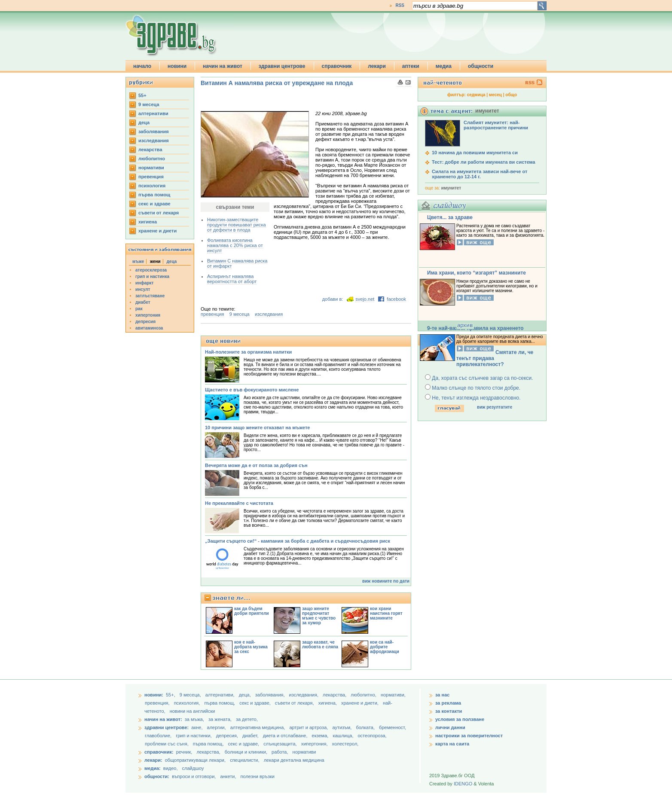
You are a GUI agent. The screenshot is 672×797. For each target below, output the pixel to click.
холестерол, (345, 744)
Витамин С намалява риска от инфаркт (237, 263)
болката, (366, 727)
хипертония (148, 315)
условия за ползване (460, 719)
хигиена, (328, 703)
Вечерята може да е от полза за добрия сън (256, 465)
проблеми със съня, (167, 744)
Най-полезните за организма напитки (248, 352)
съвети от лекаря (159, 213)
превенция (151, 177)
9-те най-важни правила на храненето (475, 328)
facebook (396, 299)
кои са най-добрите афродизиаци (385, 647)
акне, (197, 727)
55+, (171, 695)
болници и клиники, (246, 752)
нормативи (151, 168)
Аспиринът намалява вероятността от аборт (232, 279)
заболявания (154, 131)
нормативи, (393, 695)
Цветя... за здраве (450, 217)
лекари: (153, 760)
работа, (280, 752)
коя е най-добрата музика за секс (251, 647)
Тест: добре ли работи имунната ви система (484, 162)
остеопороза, (372, 736)
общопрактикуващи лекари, (195, 760)
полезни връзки (258, 776)
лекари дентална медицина (294, 760)
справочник (337, 66)
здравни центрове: (166, 727)
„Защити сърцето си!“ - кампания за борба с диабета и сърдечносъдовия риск (298, 541)
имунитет (451, 188)
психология (152, 186)
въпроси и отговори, (194, 776)
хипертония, (315, 744)
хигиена (148, 222)
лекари (377, 66)
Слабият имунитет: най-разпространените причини (496, 125)
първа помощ (154, 195)
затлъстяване (150, 296)
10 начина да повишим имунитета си (475, 153)
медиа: (153, 768)
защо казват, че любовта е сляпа (320, 644)
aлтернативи (153, 113)
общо (511, 95)
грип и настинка (152, 276)
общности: (157, 776)
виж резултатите (495, 407)
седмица (476, 95)
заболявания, (271, 695)
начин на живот (223, 66)
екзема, (321, 736)
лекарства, (335, 695)
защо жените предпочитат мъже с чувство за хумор (319, 616)
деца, (246, 695)
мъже (138, 261)
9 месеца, (191, 695)
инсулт (143, 289)
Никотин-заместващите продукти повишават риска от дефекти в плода (237, 225)
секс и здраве (154, 204)
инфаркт (145, 283)
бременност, (393, 727)
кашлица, (344, 736)
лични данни (450, 727)
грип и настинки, (194, 736)
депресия (145, 322)
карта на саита (452, 744)
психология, (188, 703)
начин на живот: (163, 719)
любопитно (152, 159)
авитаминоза (149, 328)
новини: (154, 695)
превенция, (158, 703)
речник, (184, 752)
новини (177, 66)
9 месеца (149, 104)
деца (144, 122)
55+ (142, 95)
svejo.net (365, 299)
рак (139, 309)
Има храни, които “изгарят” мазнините (477, 273)
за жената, (220, 719)
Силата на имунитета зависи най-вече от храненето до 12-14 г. (480, 174)
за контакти (449, 711)
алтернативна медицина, (258, 727)
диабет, (251, 736)
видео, (171, 768)
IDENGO (463, 784)
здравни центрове (282, 66)
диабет (143, 302)
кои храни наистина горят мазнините (386, 613)
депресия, (228, 736)
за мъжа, (194, 719)
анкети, (228, 776)
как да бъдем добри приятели (252, 611)
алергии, (217, 727)
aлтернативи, (221, 695)
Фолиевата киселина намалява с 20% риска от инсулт (235, 245)
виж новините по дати (386, 581)
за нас (442, 695)
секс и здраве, (256, 703)
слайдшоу (193, 768)
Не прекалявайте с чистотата (239, 503)
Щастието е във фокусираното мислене (252, 390)
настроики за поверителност (469, 736)
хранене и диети (157, 231)
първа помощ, (220, 703)
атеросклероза (151, 270)
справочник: (159, 752)
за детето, (247, 719)
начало (142, 66)
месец (495, 95)
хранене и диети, (360, 703)
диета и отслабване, (286, 736)
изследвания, (304, 695)
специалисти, (244, 760)
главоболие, (159, 736)
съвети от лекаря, (295, 703)
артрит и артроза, (309, 727)
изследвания (154, 140)
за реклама (448, 703)
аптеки (411, 66)
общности (481, 66)
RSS (400, 5)
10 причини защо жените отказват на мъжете (257, 428)
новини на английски (192, 711)
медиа (444, 66)
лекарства (150, 150)
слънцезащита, (281, 744)
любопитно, (364, 695)
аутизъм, (342, 727)
